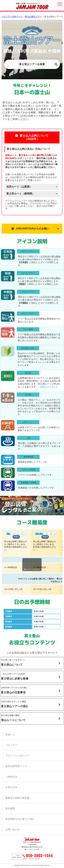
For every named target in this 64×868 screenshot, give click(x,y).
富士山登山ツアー (33, 17)
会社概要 (10, 808)
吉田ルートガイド (49, 387)
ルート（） (19, 187)
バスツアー (11, 745)
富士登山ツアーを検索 (32, 64)
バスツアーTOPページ (12, 17)
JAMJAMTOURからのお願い (30, 229)
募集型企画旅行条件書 (17, 798)
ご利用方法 (11, 777)
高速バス (10, 735)
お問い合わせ (13, 829)
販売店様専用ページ (16, 766)
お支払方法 (11, 787)
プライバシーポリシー (17, 756)
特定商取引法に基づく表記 (20, 819)
